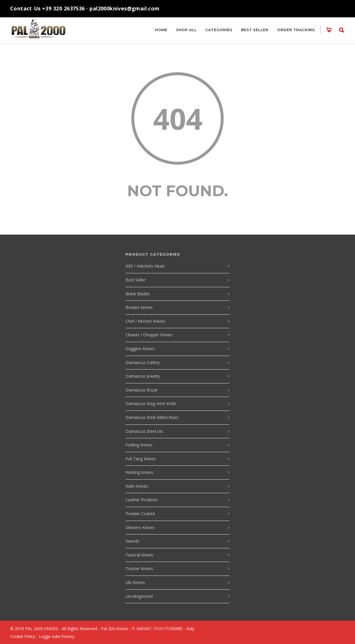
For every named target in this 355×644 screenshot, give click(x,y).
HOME (161, 30)
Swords (132, 541)
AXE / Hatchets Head (145, 266)
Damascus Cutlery (143, 362)
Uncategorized (139, 596)
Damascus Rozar (142, 390)
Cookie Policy (23, 636)
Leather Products (142, 500)
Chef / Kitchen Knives (145, 321)
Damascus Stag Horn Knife (151, 403)
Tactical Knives (139, 555)
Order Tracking (296, 30)
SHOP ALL (186, 30)
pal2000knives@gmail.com (124, 8)
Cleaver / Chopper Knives (149, 335)
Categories (219, 30)
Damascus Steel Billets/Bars (152, 417)
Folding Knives (139, 445)
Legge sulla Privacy (57, 636)
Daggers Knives (140, 349)
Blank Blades (138, 294)
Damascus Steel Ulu (144, 431)
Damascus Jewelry (143, 376)
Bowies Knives (139, 307)
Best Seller (255, 30)
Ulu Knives (135, 582)
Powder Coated (140, 514)
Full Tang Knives (141, 459)
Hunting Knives (139, 472)
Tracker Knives (139, 568)
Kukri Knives (137, 486)
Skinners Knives (140, 527)
